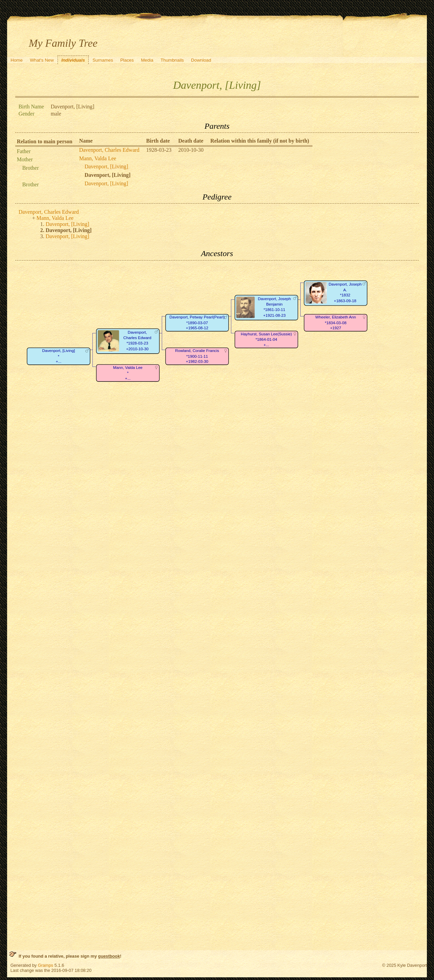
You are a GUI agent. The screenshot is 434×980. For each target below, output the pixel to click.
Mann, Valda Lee (98, 158)
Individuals (73, 60)
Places (127, 60)
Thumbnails (172, 60)
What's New (42, 60)
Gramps (46, 965)
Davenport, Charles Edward (109, 150)
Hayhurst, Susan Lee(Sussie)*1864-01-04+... (266, 339)
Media (147, 60)
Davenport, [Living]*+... (58, 356)
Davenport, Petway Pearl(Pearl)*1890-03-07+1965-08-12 (197, 322)
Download (201, 60)
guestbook (109, 956)
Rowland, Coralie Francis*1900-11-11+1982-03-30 (197, 356)
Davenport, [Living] (106, 166)
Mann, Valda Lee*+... (128, 373)
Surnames (103, 60)
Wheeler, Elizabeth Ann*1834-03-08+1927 (335, 322)
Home (17, 60)
